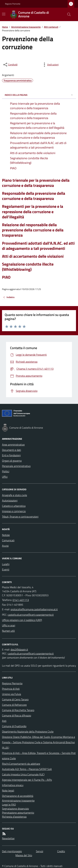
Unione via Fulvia (11, 694)
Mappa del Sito (24, 855)
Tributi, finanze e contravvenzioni (20, 517)
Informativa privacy (13, 785)
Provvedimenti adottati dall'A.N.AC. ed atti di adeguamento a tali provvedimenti (38, 246)
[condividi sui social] (10, 65)
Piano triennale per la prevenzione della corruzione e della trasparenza (36, 183)
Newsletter (8, 838)
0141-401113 (21, 600)
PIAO (6, 277)
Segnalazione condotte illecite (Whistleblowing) (28, 267)
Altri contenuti (51, 27)
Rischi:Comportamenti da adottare (21, 764)
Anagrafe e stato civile (15, 495)
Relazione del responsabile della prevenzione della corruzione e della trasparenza (33, 230)
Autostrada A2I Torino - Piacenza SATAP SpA (27, 769)
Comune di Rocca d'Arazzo (17, 715)
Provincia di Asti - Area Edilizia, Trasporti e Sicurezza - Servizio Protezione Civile (39, 756)
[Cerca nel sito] (68, 14)
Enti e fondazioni (11, 455)
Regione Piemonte (13, 4)
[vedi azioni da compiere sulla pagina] (50, 65)
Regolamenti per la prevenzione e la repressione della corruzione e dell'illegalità (33, 212)
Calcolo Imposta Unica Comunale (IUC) (23, 774)
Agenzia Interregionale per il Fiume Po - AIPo (27, 780)
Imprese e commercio (14, 511)
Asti (4, 721)
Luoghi (6, 564)
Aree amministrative (13, 445)
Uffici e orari (9, 625)
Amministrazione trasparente (26, 27)
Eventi (6, 569)
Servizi (40, 851)
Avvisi (5, 546)
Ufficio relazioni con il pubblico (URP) (22, 620)
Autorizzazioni (10, 500)
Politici (6, 471)
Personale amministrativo (16, 466)
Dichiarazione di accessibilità (18, 796)
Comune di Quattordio (14, 726)
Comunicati (8, 540)
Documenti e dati (11, 450)
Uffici (5, 477)
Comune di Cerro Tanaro (15, 699)
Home (5, 27)
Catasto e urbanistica (14, 506)
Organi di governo (12, 461)
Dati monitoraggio (12, 851)
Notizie (6, 535)
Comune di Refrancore (14, 705)
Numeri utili (8, 631)
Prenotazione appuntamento (18, 813)
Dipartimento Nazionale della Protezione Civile (28, 732)
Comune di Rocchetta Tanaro (18, 710)
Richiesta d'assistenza (14, 817)
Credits (61, 851)
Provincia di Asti (11, 689)
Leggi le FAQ (9, 805)
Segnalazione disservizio (15, 809)
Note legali (8, 790)
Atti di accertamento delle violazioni (33, 256)
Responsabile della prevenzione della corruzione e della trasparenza (34, 196)
